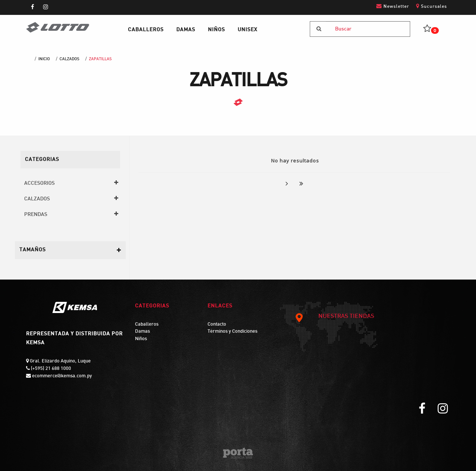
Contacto (217, 325)
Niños (141, 339)
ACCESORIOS (39, 183)
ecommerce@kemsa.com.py (61, 376)
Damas (142, 332)
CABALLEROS (146, 30)
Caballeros (147, 325)
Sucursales (432, 6)
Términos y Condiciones (232, 332)
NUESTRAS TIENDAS (334, 317)
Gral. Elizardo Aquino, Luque (60, 361)
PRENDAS (36, 215)
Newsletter (393, 6)
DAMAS (186, 30)
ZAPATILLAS (100, 59)
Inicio (44, 59)
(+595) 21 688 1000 (50, 369)
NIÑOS (216, 30)
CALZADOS (69, 59)
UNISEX (247, 30)
